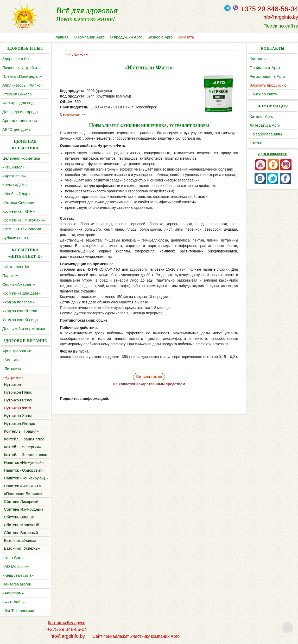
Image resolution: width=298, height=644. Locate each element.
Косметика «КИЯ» (18, 211)
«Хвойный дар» (16, 194)
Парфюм (10, 275)
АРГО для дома (17, 129)
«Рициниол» (13, 167)
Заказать (186, 37)
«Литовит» (12, 369)
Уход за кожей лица (20, 320)
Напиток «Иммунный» (24, 462)
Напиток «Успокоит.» (23, 486)
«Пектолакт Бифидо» (23, 494)
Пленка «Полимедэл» (22, 76)
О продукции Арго (126, 37)
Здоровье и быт (17, 59)
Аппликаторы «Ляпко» (22, 85)
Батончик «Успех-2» (22, 548)
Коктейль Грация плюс (24, 439)
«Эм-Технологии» (18, 611)
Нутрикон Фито (17, 408)
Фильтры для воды (19, 103)
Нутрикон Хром (18, 416)
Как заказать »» (149, 377)
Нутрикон (12, 384)
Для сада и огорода (20, 112)
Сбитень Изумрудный (23, 509)
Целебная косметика (21, 158)
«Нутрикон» (13, 377)
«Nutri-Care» (14, 558)
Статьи (256, 143)
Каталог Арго (261, 116)
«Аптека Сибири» (18, 202)
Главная (61, 37)
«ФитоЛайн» (14, 602)
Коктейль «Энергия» (22, 447)
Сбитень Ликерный (21, 501)
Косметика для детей (21, 293)
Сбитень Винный (19, 517)
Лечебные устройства (22, 67)
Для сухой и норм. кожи (24, 328)
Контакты (258, 59)
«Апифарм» (13, 593)
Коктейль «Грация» (21, 431)
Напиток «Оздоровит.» (24, 470)
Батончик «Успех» (20, 540)
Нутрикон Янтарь (20, 423)
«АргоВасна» (14, 176)
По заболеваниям (266, 134)
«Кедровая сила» (18, 575)
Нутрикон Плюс (18, 392)
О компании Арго (89, 37)
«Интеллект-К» (16, 267)
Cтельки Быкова (17, 94)
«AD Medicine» (16, 566)
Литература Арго (265, 125)
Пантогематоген (17, 584)
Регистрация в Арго (267, 76)
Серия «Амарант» (19, 284)
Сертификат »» (73, 114)
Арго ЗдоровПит (17, 351)
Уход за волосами (18, 302)
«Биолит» (11, 360)
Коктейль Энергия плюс (25, 455)
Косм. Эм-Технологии (22, 229)
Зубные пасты (15, 238)
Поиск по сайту (281, 26)
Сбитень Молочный (22, 525)
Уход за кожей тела (20, 311)
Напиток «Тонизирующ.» (26, 478)
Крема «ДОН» (15, 185)
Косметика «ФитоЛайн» (24, 220)
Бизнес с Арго (160, 37)
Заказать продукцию (268, 85)
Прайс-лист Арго (265, 67)
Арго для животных (20, 121)
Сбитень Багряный (21, 533)
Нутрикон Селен (19, 400)
